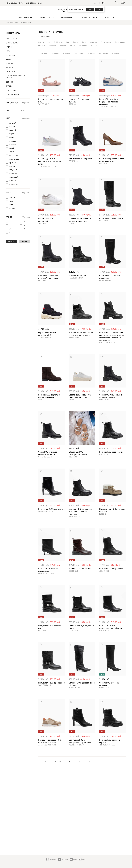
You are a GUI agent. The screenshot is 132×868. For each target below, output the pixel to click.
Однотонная (120, 42)
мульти (12, 208)
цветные (13, 181)
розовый (13, 141)
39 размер (91, 53)
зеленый (13, 123)
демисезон (14, 197)
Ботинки (10, 82)
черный (12, 134)
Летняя (72, 45)
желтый (12, 127)
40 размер (104, 53)
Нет (99, 9)
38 (24, 225)
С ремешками (106, 42)
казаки (9, 47)
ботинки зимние (13, 94)
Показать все (12, 39)
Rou (68, 42)
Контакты (110, 17)
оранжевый (14, 184)
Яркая (84, 42)
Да (90, 9)
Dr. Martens (58, 42)
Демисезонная (44, 42)
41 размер (116, 53)
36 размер (55, 53)
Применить (12, 241)
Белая (76, 42)
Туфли (9, 59)
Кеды (8, 51)
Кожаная (42, 45)
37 (10, 225)
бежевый (13, 166)
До (21, 107)
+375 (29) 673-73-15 (33, 3)
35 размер (42, 53)
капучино (13, 170)
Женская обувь (13, 33)
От (7, 107)
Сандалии (10, 72)
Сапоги (9, 86)
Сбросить (26, 103)
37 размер (67, 53)
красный (13, 130)
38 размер (79, 53)
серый (12, 152)
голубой (13, 145)
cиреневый (14, 177)
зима (11, 201)
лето (11, 205)
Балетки (10, 68)
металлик (13, 173)
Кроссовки (11, 55)
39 (10, 229)
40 (24, 229)
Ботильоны (11, 90)
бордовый (14, 155)
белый (12, 137)
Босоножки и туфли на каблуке (16, 77)
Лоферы (9, 63)
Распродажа (67, 17)
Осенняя (94, 45)
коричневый (14, 159)
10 (89, 761)
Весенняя (83, 45)
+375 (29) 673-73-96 (14, 3)
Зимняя (63, 45)
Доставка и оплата (89, 17)
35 (10, 222)
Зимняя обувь (12, 43)
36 (24, 222)
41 (10, 232)
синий (12, 148)
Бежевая (52, 45)
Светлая (94, 42)
